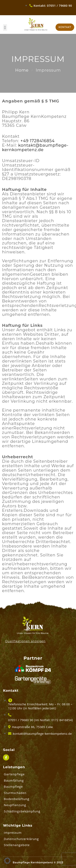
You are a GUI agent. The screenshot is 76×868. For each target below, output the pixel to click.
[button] (5, 27)
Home (22, 70)
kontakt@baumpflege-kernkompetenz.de (35, 147)
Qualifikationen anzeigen (25, 641)
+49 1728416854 (38, 141)
